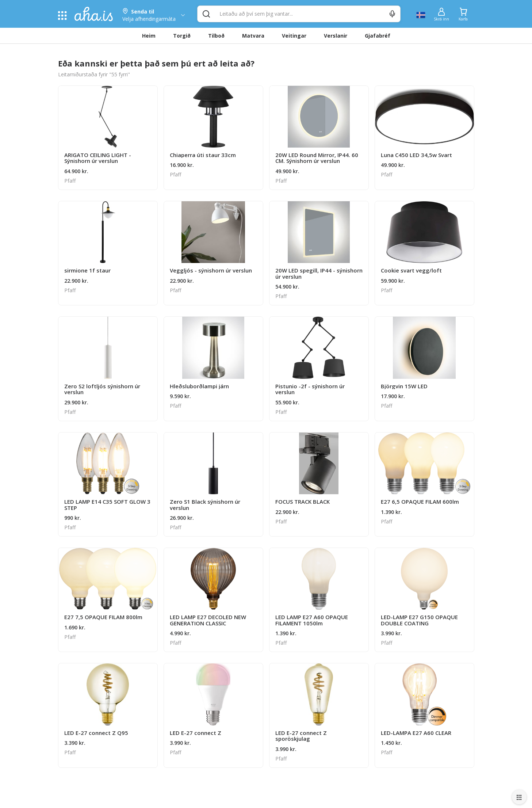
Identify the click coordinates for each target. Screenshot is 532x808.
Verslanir (336, 36)
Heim (149, 36)
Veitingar (294, 36)
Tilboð (216, 36)
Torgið (182, 36)
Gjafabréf (378, 36)
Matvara (253, 36)
